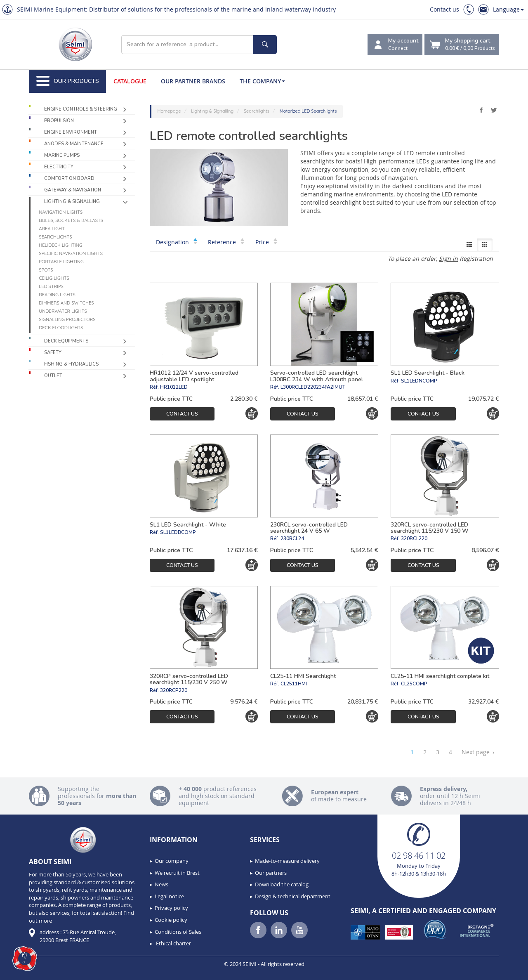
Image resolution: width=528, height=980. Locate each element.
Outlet (53, 376)
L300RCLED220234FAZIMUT (313, 387)
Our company (172, 861)
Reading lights (57, 295)
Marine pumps (62, 155)
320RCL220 (414, 538)
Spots (46, 270)
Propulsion (59, 121)
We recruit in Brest (177, 873)
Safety (53, 353)
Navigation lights (61, 212)
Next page (478, 752)
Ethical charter (173, 943)
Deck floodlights (61, 328)
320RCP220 (174, 690)
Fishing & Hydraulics (71, 364)
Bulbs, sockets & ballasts (71, 220)
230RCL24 (292, 538)
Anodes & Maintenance (74, 144)
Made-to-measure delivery (287, 861)
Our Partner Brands (193, 81)
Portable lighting (61, 262)
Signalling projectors (67, 319)
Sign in (448, 259)
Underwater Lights (63, 311)
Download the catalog (282, 884)
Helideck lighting (61, 245)
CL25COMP (414, 684)
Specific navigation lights (71, 253)
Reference (226, 242)
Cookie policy (171, 920)
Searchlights (55, 237)
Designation (177, 242)
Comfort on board (69, 178)
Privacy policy (171, 908)
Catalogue (130, 81)
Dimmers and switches (66, 303)
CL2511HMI (294, 684)
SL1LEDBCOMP (178, 532)
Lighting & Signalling (72, 202)
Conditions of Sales (178, 932)
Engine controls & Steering (81, 109)
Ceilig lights (54, 278)
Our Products (68, 81)
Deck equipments (66, 341)
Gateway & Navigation (73, 190)
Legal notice (169, 896)
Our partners (271, 873)
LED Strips (51, 286)
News (161, 884)
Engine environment (71, 132)
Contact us (444, 9)
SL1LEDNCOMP (419, 381)
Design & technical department (293, 896)
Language (508, 9)
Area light (52, 229)
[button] (25, 959)
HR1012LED (174, 387)
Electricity (59, 167)
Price (266, 242)
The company (262, 81)
